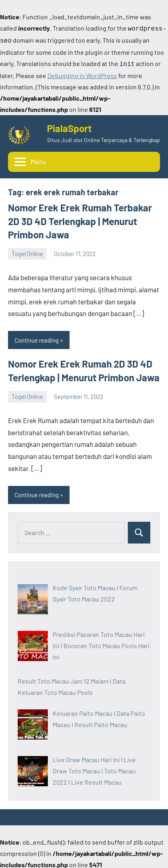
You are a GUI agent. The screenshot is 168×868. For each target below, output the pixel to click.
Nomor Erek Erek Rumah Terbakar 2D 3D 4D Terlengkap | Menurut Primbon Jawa (80, 219)
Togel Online (27, 251)
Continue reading (37, 338)
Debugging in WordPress (82, 73)
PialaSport (69, 126)
